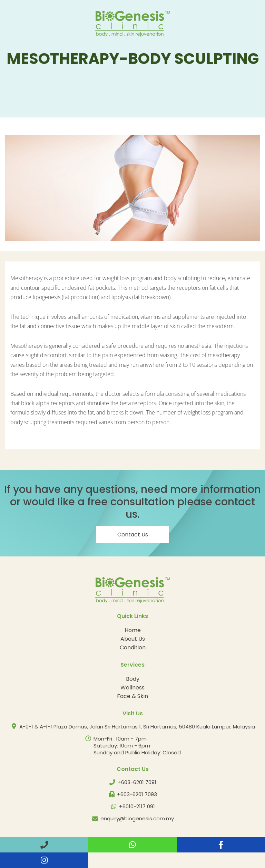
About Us (133, 639)
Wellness (132, 688)
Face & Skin (132, 696)
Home (133, 630)
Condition (133, 647)
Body (133, 679)
